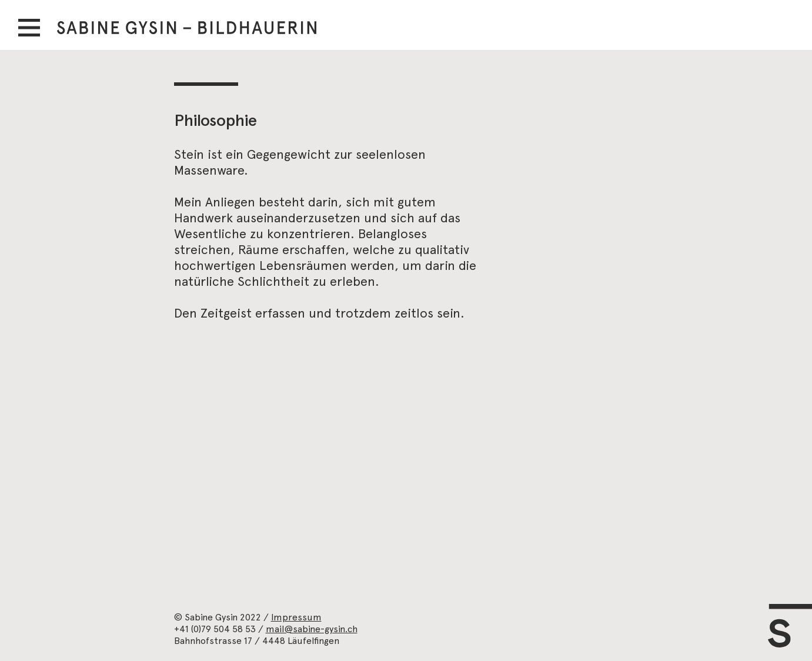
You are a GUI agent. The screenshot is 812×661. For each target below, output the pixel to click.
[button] (29, 28)
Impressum (296, 617)
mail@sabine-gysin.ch (312, 629)
